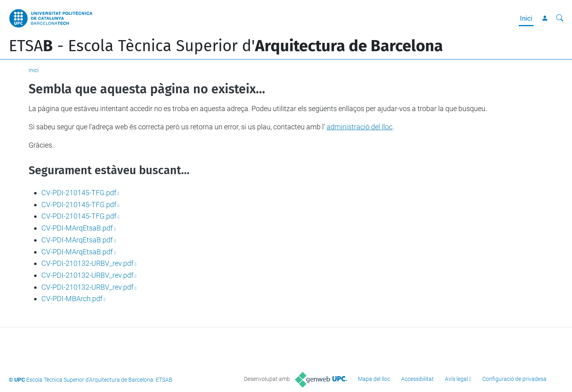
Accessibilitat (417, 379)
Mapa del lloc (374, 379)
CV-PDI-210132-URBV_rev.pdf (87, 263)
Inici (526, 18)
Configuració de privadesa (514, 379)
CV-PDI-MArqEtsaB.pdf (77, 228)
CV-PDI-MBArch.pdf (72, 299)
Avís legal (456, 379)
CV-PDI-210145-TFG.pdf (79, 193)
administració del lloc (359, 127)
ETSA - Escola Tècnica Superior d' (226, 46)
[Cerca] (560, 18)
